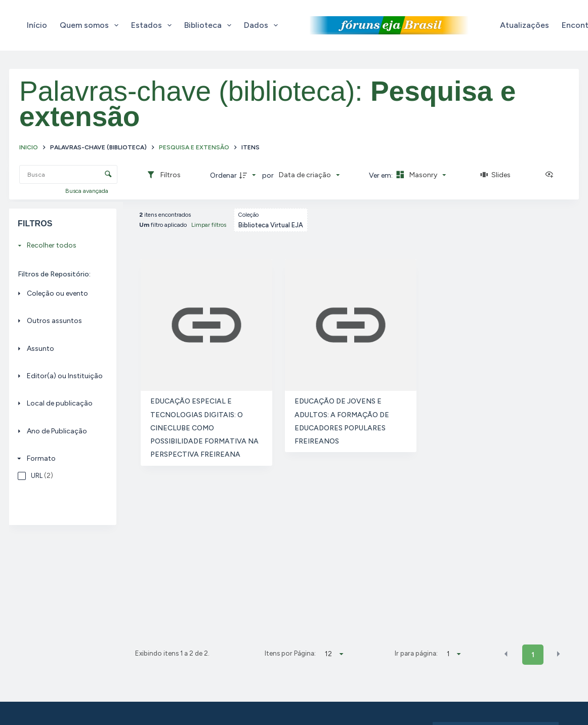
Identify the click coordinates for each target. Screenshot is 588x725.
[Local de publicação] (60, 403)
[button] (506, 654)
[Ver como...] (552, 175)
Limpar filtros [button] (209, 225)
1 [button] (533, 655)
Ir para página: (416, 653)
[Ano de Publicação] (60, 431)
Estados (153, 25)
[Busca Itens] (68, 174)
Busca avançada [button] (88, 191)
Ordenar (223, 175)
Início (37, 25)
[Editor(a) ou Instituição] (60, 376)
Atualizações (524, 25)
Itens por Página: (290, 653)
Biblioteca (210, 25)
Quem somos (91, 25)
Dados (263, 25)
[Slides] (495, 175)
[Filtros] (163, 175)
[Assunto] (60, 348)
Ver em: (382, 175)
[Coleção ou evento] (60, 293)
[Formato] (60, 458)
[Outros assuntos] (60, 321)
